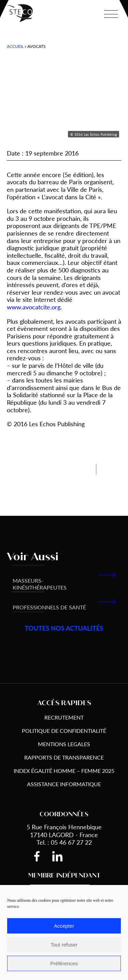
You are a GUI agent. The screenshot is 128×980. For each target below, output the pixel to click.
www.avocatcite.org (34, 307)
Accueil (15, 46)
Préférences (64, 963)
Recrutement (64, 717)
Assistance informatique (64, 784)
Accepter (64, 926)
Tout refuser (64, 945)
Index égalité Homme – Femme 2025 (64, 771)
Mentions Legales (64, 744)
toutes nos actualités (64, 628)
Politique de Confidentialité (64, 731)
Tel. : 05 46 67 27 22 (64, 842)
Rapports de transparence (64, 757)
